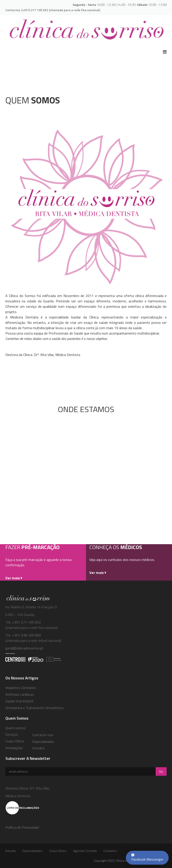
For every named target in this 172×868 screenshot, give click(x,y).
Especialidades (43, 742)
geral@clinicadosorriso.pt (24, 648)
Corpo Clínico (58, 851)
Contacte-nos (43, 735)
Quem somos (16, 728)
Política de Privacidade (22, 827)
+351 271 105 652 (27, 622)
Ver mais (13, 578)
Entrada (11, 851)
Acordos (39, 748)
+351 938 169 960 (26, 635)
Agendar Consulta (85, 851)
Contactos (110, 851)
